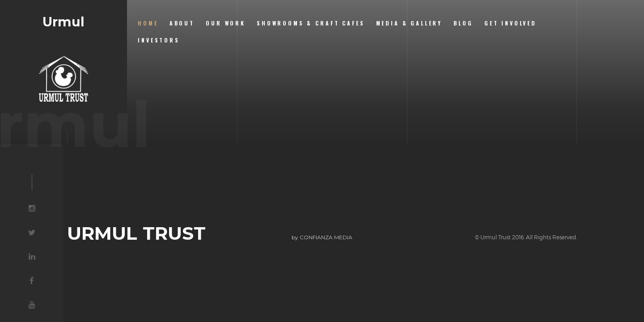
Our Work (226, 23)
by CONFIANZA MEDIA (322, 237)
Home (148, 23)
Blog (463, 23)
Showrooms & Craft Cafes (311, 23)
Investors (159, 40)
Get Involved (511, 23)
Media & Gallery (409, 23)
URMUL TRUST (136, 234)
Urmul (64, 22)
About (182, 23)
